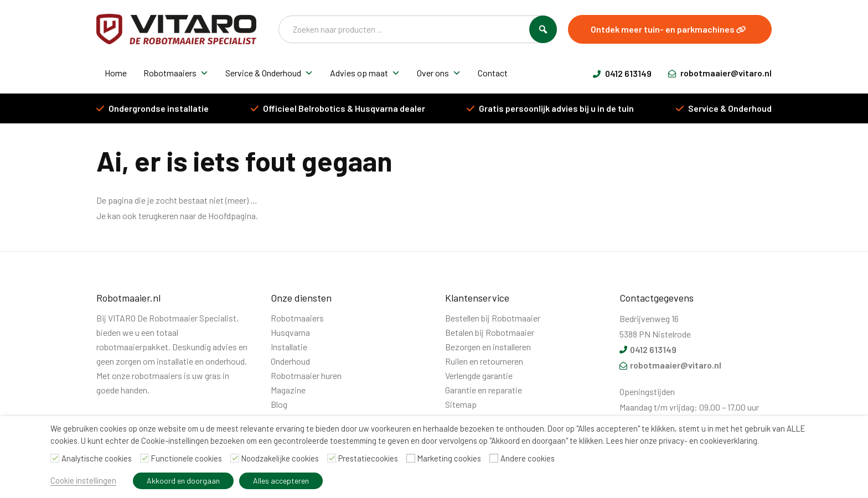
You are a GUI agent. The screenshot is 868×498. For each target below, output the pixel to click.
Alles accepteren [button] (281, 481)
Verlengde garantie (479, 375)
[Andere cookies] (494, 458)
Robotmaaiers (176, 73)
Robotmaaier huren (306, 375)
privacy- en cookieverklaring (708, 440)
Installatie (289, 347)
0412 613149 (622, 73)
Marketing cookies (449, 458)
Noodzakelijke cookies (280, 458)
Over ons (439, 73)
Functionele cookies (187, 458)
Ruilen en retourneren (484, 361)
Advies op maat (365, 73)
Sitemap (461, 404)
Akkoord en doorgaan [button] (183, 481)
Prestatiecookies (368, 458)
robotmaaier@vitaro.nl (720, 73)
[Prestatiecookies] (332, 458)
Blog (279, 404)
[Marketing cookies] (411, 458)
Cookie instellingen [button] (83, 480)
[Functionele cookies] (144, 458)
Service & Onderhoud (269, 73)
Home (116, 73)
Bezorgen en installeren (488, 347)
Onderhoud (290, 361)
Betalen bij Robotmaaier (490, 332)
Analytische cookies (97, 458)
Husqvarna (290, 332)
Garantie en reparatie (484, 390)
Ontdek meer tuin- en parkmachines (668, 29)
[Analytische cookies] (55, 458)
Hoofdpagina (232, 216)
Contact (493, 73)
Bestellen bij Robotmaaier (493, 318)
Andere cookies (528, 458)
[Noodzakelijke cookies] (235, 458)
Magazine (288, 390)
